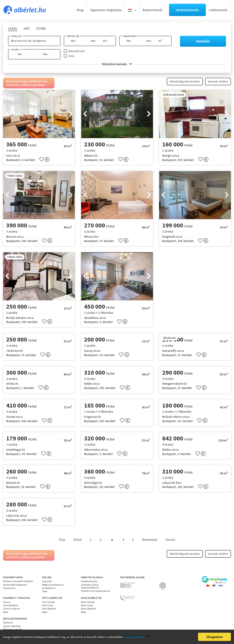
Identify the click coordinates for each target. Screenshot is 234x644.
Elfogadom (215, 637)
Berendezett (77, 51)
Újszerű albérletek (12, 626)
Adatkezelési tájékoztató (15, 585)
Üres (72, 56)
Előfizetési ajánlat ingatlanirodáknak (90, 586)
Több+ (45, 591)
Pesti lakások (49, 602)
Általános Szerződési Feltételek (18, 581)
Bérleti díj (73, 36)
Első (62, 540)
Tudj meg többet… (136, 637)
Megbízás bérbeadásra (53, 585)
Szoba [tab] (41, 28)
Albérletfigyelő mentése (185, 81)
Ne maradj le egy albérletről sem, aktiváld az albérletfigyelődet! (27, 83)
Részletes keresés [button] (117, 64)
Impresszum (9, 588)
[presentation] (7, 114)
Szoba (15, 49)
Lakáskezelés (218, 10)
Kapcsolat (47, 581)
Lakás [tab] (13, 28)
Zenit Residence (11, 605)
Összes (7, 602)
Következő (150, 540)
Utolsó (170, 540)
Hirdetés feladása (89, 581)
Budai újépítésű (89, 609)
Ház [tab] (27, 28)
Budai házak (87, 605)
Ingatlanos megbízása (106, 10)
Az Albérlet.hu (49, 588)
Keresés (203, 41)
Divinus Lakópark (12, 609)
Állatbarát (8, 623)
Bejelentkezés (153, 10)
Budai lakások (88, 602)
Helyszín (17, 36)
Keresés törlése (218, 81)
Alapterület (130, 36)
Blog (80, 10)
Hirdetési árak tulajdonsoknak (96, 591)
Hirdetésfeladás (187, 10)
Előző (78, 540)
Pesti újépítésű (49, 609)
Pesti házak (48, 605)
